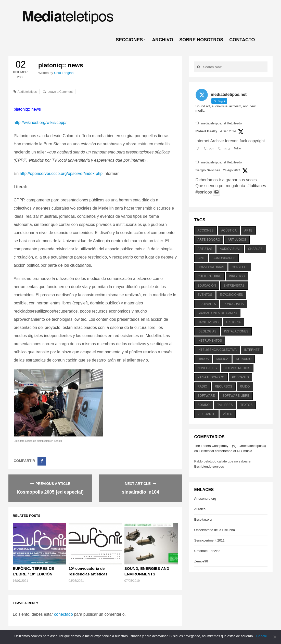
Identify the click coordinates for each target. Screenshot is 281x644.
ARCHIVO (163, 40)
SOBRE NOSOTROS (201, 40)
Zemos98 (201, 561)
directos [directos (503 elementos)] (237, 276)
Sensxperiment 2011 (209, 540)
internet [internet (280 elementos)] (252, 350)
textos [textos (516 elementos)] (246, 405)
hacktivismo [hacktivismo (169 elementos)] (208, 322)
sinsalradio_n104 (140, 492)
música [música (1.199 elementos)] (222, 359)
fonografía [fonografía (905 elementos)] (233, 304)
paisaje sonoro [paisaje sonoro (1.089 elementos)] (211, 377)
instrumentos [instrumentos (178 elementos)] (210, 341)
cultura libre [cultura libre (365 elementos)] (209, 276)
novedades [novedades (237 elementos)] (207, 368)
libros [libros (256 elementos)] (203, 359)
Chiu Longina (64, 73)
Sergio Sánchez (208, 170)
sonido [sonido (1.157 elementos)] (204, 405)
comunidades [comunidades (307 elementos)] (224, 258)
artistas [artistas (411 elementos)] (205, 249)
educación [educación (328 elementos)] (207, 286)
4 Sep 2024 (228, 131)
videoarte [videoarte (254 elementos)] (206, 414)
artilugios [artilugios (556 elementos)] (237, 240)
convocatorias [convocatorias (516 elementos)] (211, 267)
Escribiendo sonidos (209, 466)
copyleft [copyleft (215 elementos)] (240, 267)
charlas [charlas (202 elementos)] (255, 249)
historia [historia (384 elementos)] (233, 322)
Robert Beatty (206, 131)
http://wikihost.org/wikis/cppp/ (40, 123)
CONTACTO (242, 40)
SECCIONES (129, 40)
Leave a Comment (60, 92)
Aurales (200, 509)
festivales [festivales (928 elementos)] (207, 304)
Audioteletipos (27, 92)
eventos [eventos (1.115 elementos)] (205, 295)
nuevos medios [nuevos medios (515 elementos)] (237, 368)
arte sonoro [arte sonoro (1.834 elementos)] (209, 240)
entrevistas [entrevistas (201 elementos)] (234, 286)
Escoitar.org (203, 519)
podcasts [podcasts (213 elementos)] (240, 377)
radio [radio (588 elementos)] (202, 387)
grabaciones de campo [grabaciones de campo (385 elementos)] (217, 313)
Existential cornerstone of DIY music (226, 451)
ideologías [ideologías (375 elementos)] (207, 331)
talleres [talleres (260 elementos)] (225, 405)
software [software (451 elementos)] (206, 396)
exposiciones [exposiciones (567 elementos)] (231, 295)
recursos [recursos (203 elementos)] (224, 387)
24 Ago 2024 (232, 170)
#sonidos (204, 192)
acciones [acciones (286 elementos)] (206, 230)
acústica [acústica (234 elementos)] (229, 230)
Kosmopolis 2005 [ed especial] (50, 492)
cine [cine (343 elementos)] (201, 258)
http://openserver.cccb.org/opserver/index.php (61, 173)
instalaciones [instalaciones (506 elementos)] (236, 331)
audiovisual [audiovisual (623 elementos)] (230, 249)
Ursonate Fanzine (207, 551)
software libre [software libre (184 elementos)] (236, 396)
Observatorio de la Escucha (215, 530)
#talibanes (257, 186)
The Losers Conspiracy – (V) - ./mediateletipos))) (230, 446)
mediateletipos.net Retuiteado (221, 123)
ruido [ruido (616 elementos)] (245, 387)
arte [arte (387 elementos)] (248, 230)
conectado (63, 614)
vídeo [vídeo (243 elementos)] (228, 414)
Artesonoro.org (205, 499)
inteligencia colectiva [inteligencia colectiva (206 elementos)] (217, 350)
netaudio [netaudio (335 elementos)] (244, 359)
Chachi (261, 636)
